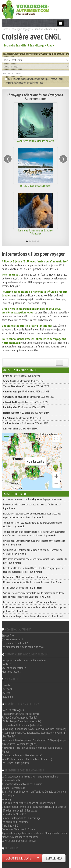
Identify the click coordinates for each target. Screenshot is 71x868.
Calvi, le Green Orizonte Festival (19, 841)
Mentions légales (11, 672)
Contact (6, 664)
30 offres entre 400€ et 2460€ (24, 407)
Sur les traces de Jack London (35, 186)
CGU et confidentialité (14, 668)
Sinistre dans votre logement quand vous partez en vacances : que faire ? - (34, 543)
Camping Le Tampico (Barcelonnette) (22, 755)
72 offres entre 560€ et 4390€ (21, 376)
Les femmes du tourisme (15, 822)
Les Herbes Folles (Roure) (15, 763)
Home (5, 29)
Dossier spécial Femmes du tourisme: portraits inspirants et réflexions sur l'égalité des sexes (34, 808)
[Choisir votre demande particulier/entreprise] (38, 858)
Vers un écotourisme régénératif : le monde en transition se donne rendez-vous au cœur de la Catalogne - (34, 595)
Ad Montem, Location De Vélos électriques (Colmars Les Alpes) (32, 750)
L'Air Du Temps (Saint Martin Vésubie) (21, 721)
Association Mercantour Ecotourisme (22, 784)
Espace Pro (8, 635)
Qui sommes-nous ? (13, 639)
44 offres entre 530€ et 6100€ (29, 397)
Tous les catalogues (13, 710)
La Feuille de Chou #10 (14, 814)
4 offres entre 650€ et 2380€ (20, 429)
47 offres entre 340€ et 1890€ (26, 391)
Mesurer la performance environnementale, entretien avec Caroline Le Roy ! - (35, 561)
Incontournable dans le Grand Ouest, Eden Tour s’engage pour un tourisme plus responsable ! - (33, 570)
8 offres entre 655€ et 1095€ (26, 423)
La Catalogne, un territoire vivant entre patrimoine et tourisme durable (31, 778)
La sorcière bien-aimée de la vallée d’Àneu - (30, 602)
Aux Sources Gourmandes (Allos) (20, 744)
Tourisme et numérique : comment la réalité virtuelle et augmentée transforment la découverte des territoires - (34, 534)
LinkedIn (6, 685)
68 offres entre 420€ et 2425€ (24, 381)
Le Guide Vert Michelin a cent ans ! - (26, 577)
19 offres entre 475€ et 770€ (23, 418)
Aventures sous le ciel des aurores (36, 141)
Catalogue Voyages (21, 29)
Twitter (6, 693)
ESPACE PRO (54, 858)
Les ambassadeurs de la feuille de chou (23, 647)
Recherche (29, 45)
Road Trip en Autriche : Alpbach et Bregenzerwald (28, 803)
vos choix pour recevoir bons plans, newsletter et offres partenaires (34, 81)
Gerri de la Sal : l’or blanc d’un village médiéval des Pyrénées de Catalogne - (33, 552)
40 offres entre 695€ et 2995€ (26, 402)
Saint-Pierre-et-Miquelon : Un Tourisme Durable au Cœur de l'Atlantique (34, 793)
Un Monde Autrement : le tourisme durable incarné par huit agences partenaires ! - (35, 609)
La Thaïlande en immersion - (23, 588)
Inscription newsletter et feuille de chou (24, 660)
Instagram (7, 696)
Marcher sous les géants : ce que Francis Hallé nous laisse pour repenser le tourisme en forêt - (32, 515)
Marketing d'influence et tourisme (20, 837)
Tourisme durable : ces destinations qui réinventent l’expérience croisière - (33, 525)
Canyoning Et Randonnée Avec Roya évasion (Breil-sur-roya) (34, 729)
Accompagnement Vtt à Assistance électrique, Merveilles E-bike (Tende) (34, 734)
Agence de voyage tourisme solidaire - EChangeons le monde (35, 833)
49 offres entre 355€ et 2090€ (26, 386)
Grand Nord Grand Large (46, 29)
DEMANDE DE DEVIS (18, 858)
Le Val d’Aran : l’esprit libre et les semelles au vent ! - (33, 616)
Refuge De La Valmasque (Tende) (20, 717)
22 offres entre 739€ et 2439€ (26, 413)
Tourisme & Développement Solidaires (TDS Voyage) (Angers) (35, 740)
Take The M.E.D (10, 825)
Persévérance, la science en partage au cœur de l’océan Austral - (33, 506)
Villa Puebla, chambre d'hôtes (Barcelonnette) (27, 759)
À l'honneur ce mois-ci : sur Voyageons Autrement (33, 499)
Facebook (7, 689)
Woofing (6, 799)
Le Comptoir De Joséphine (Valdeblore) (23, 725)
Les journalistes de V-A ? (15, 643)
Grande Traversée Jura (14, 788)
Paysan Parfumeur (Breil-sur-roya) (20, 714)
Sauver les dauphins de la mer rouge (21, 818)
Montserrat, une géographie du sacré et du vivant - (33, 582)
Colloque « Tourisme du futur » (19, 829)
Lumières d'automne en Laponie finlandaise (35, 232)
